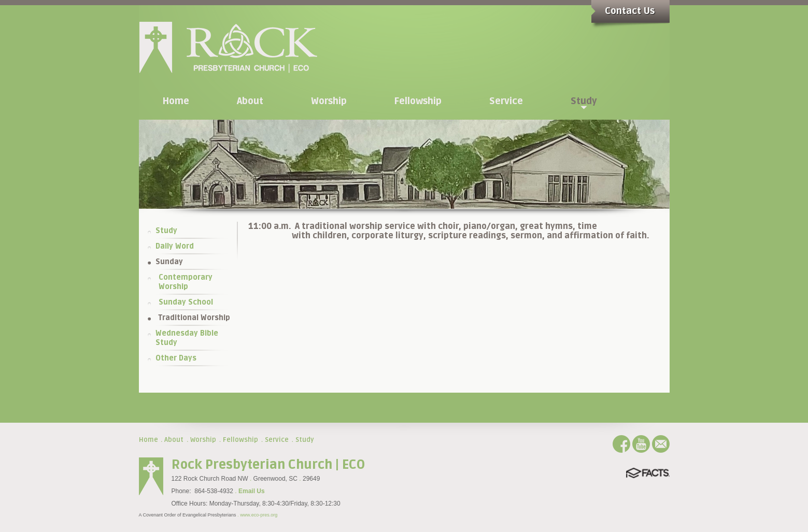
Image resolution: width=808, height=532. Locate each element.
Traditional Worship (194, 318)
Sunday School (186, 302)
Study (166, 231)
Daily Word (175, 246)
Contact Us (630, 11)
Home (148, 440)
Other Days (176, 358)
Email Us (252, 491)
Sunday (169, 262)
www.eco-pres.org (259, 515)
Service (277, 440)
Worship (203, 440)
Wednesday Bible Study (187, 338)
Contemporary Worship (186, 282)
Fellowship (240, 440)
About (174, 440)
